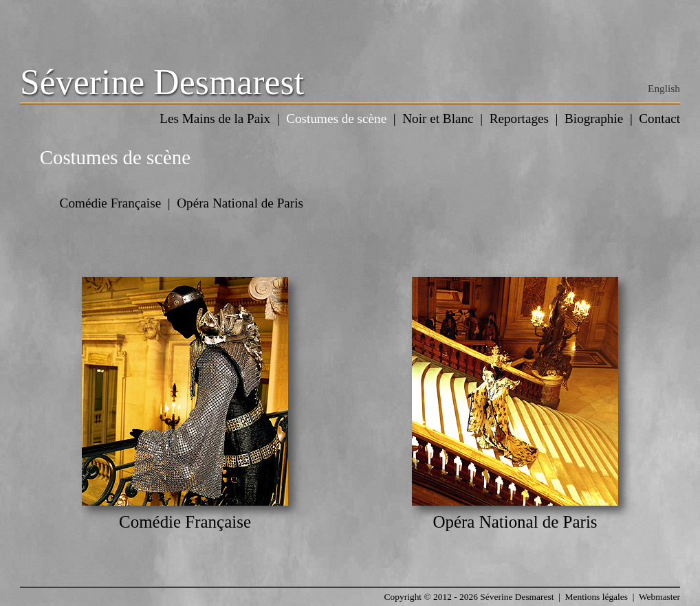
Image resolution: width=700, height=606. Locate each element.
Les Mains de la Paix (215, 119)
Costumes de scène (336, 119)
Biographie (594, 119)
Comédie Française (111, 203)
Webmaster (659, 597)
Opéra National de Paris (240, 203)
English (664, 88)
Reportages (519, 119)
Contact (659, 119)
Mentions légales (597, 597)
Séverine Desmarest (162, 82)
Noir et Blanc (438, 119)
